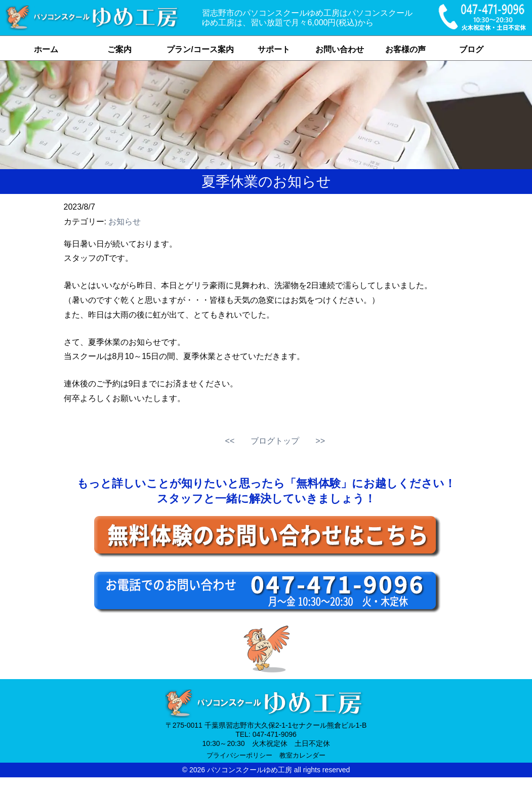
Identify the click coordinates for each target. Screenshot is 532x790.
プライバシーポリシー (239, 756)
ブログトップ (275, 441)
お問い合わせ (340, 49)
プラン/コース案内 (200, 49)
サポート (274, 49)
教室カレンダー (302, 756)
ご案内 (119, 49)
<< (230, 441)
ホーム (46, 49)
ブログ (471, 49)
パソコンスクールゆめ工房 (250, 770)
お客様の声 (405, 49)
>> (320, 441)
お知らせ (125, 222)
